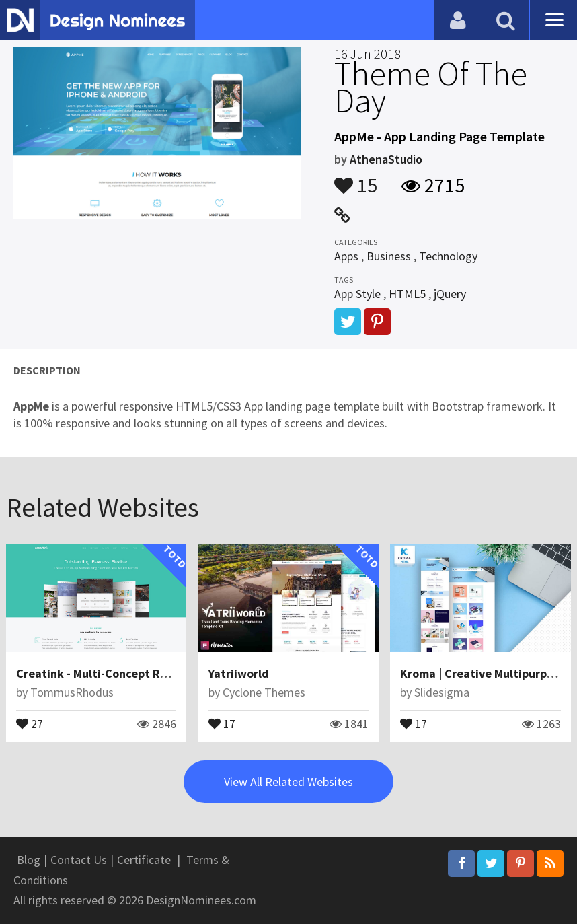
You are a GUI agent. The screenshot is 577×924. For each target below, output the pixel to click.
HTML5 (407, 294)
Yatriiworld (239, 673)
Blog (29, 860)
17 (222, 723)
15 (356, 179)
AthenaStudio (386, 159)
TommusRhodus (72, 692)
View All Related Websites (288, 782)
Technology (448, 256)
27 (30, 723)
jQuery (450, 294)
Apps (346, 256)
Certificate (144, 860)
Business (389, 256)
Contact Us (79, 860)
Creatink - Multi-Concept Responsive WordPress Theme (165, 673)
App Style (357, 294)
